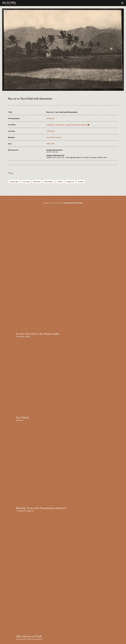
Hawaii (81, 182)
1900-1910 (51, 144)
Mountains (49, 182)
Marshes (37, 182)
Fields (60, 182)
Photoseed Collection (73, 203)
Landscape (14, 182)
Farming (26, 182)
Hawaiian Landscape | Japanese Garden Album (68, 125)
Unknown (50, 118)
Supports (70, 182)
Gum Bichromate (54, 137)
